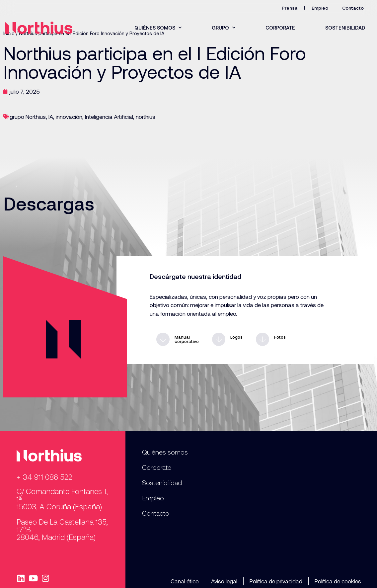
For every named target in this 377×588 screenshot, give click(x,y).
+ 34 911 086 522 (44, 477)
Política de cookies (338, 581)
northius (146, 117)
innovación (69, 117)
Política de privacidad (276, 581)
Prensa (290, 8)
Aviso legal (224, 581)
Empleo (320, 8)
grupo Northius (28, 117)
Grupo (224, 28)
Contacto (353, 8)
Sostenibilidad (345, 28)
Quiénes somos (158, 28)
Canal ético (185, 581)
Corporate (280, 28)
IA (51, 117)
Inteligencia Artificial (109, 117)
